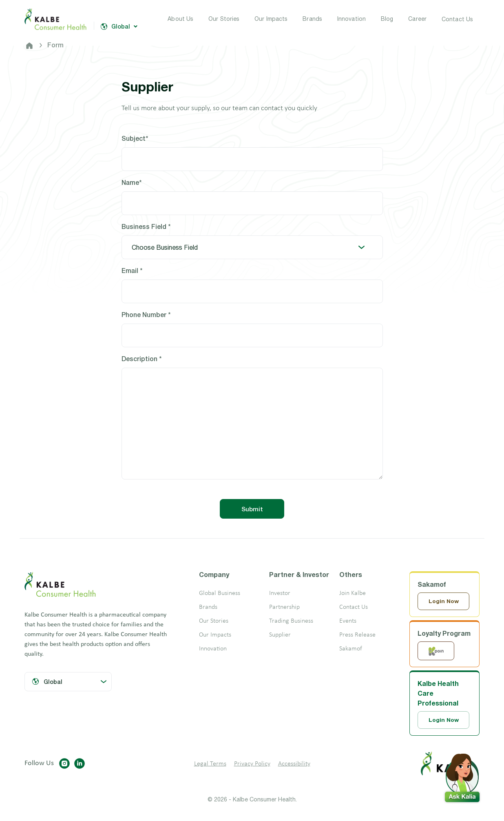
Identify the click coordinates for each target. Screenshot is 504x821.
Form (55, 45)
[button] (462, 776)
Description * (141, 358)
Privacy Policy (252, 765)
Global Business (220, 593)
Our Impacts (215, 635)
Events (348, 621)
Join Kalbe (353, 593)
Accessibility (294, 765)
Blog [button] (387, 19)
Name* (132, 182)
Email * (132, 270)
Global (119, 27)
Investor (280, 593)
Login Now (444, 601)
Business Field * (146, 226)
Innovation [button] (351, 19)
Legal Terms (210, 765)
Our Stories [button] (224, 19)
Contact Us (457, 19)
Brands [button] (312, 19)
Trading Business (291, 621)
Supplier (280, 635)
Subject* (135, 138)
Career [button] (417, 19)
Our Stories (214, 621)
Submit (252, 509)
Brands (208, 607)
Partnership (284, 607)
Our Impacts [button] (271, 19)
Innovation (213, 649)
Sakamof (351, 649)
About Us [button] (180, 19)
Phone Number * (146, 314)
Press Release (357, 635)
